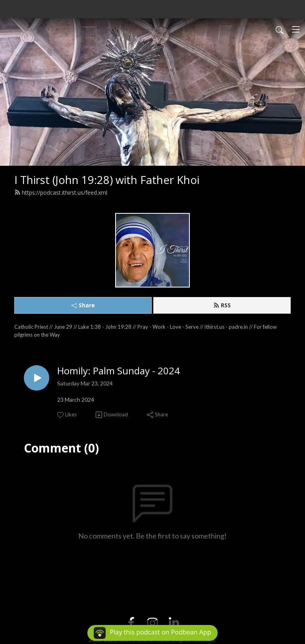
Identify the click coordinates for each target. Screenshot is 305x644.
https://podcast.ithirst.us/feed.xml (61, 193)
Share (83, 305)
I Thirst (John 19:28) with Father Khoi (107, 180)
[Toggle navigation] (296, 29)
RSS (222, 305)
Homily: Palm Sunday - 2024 (119, 371)
